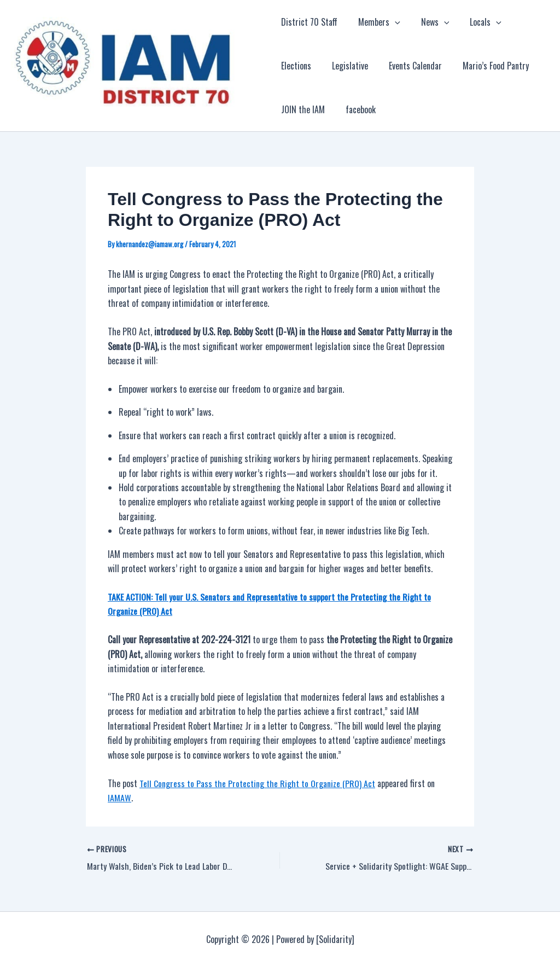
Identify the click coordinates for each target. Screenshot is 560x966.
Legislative (299, 66)
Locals (476, 22)
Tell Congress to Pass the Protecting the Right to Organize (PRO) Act (257, 783)
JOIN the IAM (511, 66)
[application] (392, 22)
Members (376, 22)
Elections (524, 22)
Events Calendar (361, 66)
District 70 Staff (309, 22)
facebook (296, 109)
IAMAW (119, 797)
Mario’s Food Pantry (438, 66)
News (429, 22)
